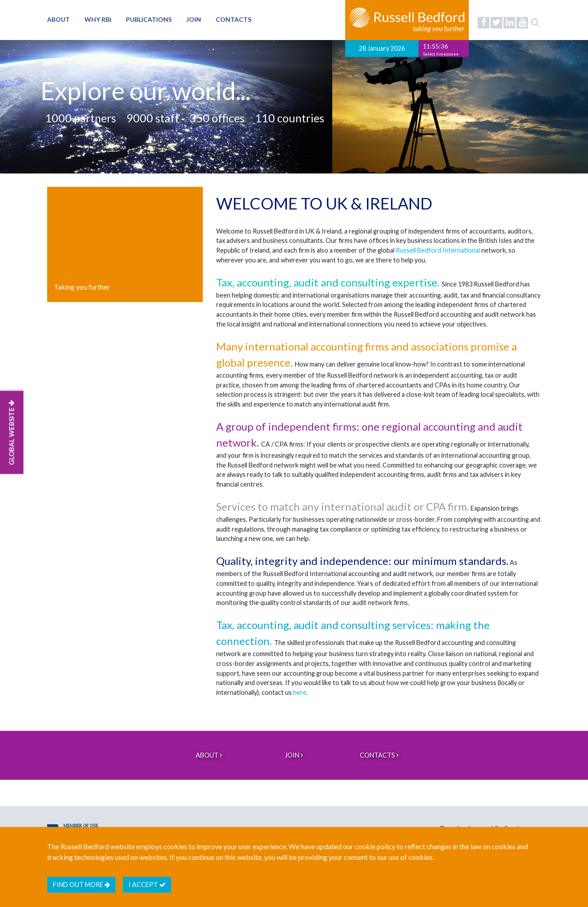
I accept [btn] (147, 885)
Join (194, 19)
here (300, 692)
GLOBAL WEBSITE (12, 432)
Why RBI (98, 19)
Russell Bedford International (438, 250)
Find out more (81, 885)
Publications (149, 19)
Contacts (234, 19)
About (58, 19)
